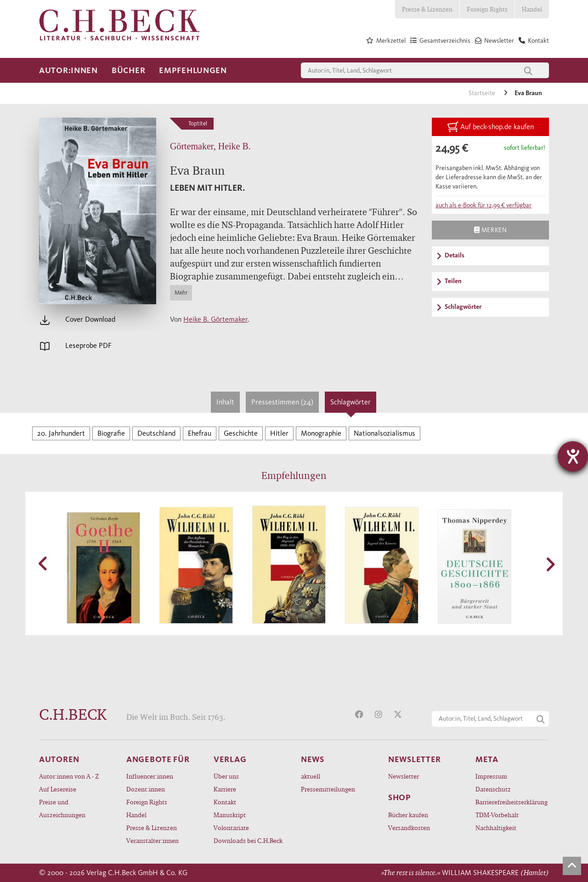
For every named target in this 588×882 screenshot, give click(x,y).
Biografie (111, 433)
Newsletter (404, 776)
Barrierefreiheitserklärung (512, 802)
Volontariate (231, 828)
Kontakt (225, 802)
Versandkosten (409, 828)
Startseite (483, 93)
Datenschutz (493, 789)
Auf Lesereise (58, 789)
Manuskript (230, 815)
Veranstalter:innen (153, 840)
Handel (532, 9)
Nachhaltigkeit (496, 828)
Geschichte (241, 433)
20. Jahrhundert (61, 433)
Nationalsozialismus (384, 433)
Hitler (279, 433)
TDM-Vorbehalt (497, 815)
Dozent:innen (146, 789)
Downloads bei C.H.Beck (248, 840)
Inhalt (225, 402)
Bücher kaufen (408, 815)
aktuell (311, 776)
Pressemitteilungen (328, 789)
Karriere (225, 789)
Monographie (321, 433)
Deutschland (156, 433)
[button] (44, 563)
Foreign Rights (487, 9)
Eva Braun (528, 93)
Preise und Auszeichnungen (62, 808)
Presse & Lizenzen (427, 9)
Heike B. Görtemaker (215, 319)
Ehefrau (200, 433)
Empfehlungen (193, 70)
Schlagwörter (351, 402)
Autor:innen (68, 70)
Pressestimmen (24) (282, 402)
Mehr (181, 293)
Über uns (226, 776)
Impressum (491, 776)
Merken (490, 230)
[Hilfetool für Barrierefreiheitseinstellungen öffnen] (573, 456)
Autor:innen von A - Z (69, 776)
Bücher (128, 70)
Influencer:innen (150, 776)
